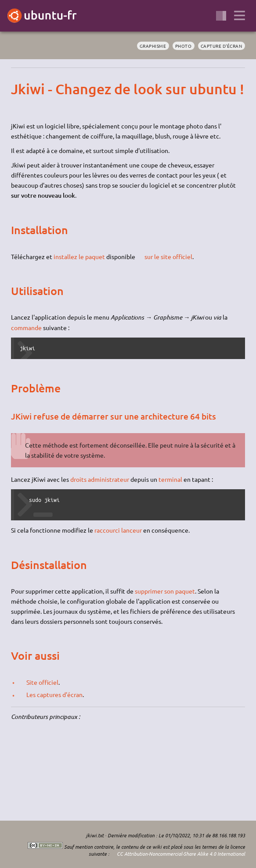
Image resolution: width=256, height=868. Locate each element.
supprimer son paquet (165, 591)
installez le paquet (79, 256)
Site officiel (42, 682)
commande (26, 327)
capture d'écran (221, 46)
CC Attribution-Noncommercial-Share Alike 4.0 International (181, 854)
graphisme (153, 46)
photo (183, 46)
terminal (170, 479)
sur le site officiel (168, 256)
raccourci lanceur (118, 530)
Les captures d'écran (54, 694)
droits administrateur (100, 479)
